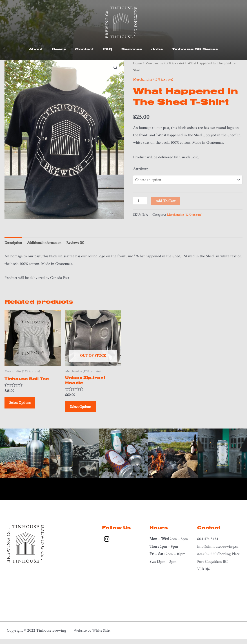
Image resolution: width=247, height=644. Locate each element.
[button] (116, 68)
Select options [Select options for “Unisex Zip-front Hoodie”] (84, 410)
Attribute (141, 169)
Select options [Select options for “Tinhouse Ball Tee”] (23, 405)
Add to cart (166, 201)
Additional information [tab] (47, 243)
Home (138, 63)
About (36, 49)
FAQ (108, 49)
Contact (84, 49)
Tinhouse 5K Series (195, 49)
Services (132, 49)
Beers (59, 49)
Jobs (157, 49)
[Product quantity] (140, 201)
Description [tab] (14, 243)
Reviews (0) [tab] (80, 243)
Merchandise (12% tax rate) (165, 63)
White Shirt (102, 635)
